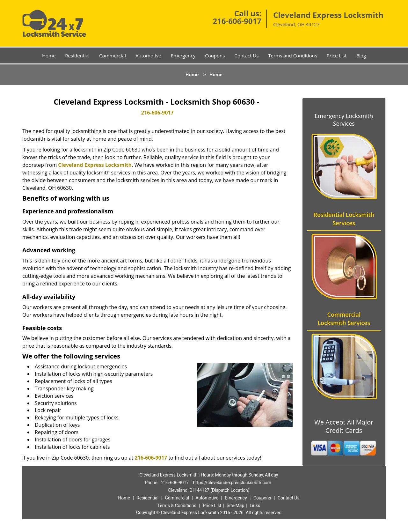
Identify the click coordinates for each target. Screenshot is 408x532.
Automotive (148, 55)
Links (255, 506)
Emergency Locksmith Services (344, 120)
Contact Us (246, 55)
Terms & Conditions (177, 506)
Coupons (215, 55)
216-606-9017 (237, 21)
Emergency (183, 55)
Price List (337, 55)
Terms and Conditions (293, 55)
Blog (361, 55)
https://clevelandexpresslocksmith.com (232, 483)
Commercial (113, 55)
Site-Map (235, 506)
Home (49, 55)
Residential (77, 55)
